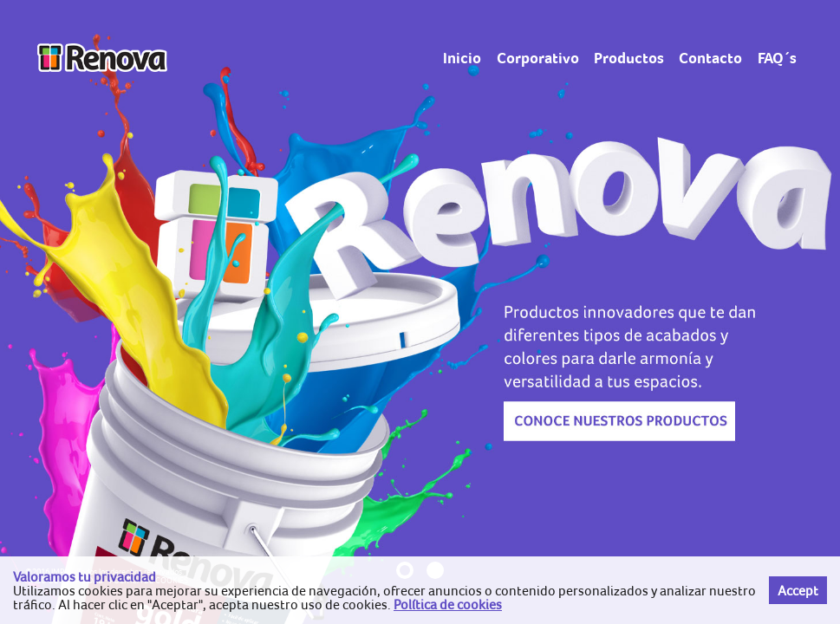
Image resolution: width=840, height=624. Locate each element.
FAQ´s (777, 58)
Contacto (710, 58)
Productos (629, 58)
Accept (798, 590)
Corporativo (538, 58)
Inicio (462, 58)
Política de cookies (448, 604)
